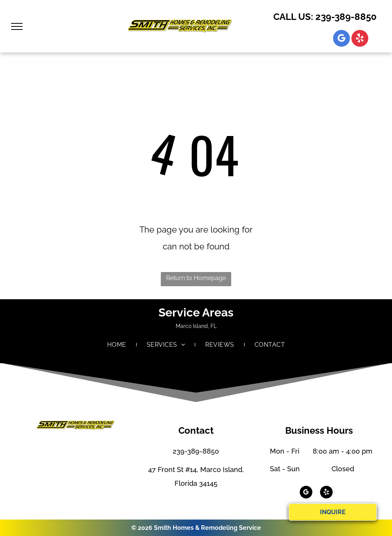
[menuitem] (117, 345)
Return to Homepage (196, 278)
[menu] (17, 26)
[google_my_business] (341, 39)
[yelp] (360, 39)
